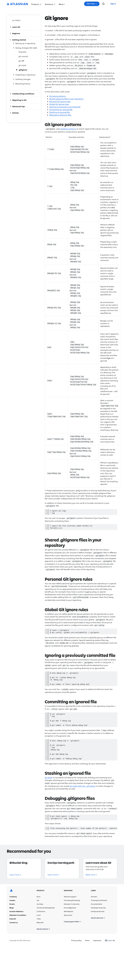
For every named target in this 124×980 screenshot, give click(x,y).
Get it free (92, 4)
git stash (49, 783)
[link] (113, 4)
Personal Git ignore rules (60, 100)
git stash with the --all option (82, 792)
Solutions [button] (50, 4)
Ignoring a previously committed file (65, 106)
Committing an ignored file (61, 109)
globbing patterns (68, 128)
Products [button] (36, 4)
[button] (62, 4)
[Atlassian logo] (17, 4)
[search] (103, 4)
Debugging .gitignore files (60, 114)
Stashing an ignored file (59, 111)
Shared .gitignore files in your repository (66, 98)
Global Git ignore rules (59, 103)
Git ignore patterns (58, 95)
